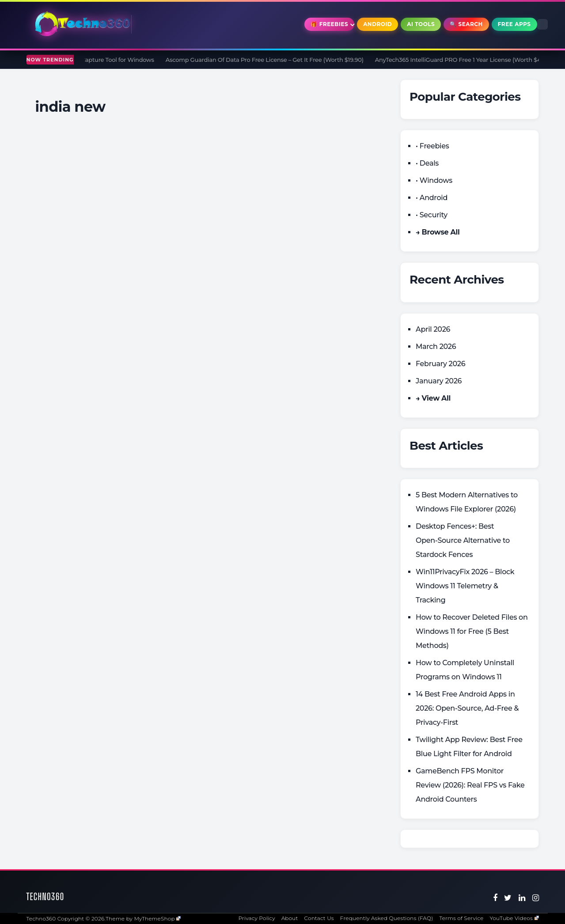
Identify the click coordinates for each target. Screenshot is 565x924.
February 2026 (440, 364)
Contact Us (319, 918)
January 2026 (439, 381)
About (290, 918)
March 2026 (436, 346)
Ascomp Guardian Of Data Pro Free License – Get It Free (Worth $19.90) (273, 60)
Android (377, 24)
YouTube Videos (514, 918)
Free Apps (514, 24)
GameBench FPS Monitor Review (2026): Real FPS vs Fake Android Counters (470, 785)
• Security (432, 215)
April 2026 (433, 329)
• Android (432, 198)
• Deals (427, 163)
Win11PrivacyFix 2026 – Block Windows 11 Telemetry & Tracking (465, 586)
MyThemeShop (157, 918)
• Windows (434, 180)
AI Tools (421, 24)
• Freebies (432, 146)
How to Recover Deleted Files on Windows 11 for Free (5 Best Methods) (472, 631)
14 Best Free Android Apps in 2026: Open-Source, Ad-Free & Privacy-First (467, 708)
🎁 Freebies (329, 24)
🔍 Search (466, 24)
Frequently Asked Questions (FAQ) (387, 918)
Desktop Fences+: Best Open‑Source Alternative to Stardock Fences (463, 540)
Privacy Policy (256, 918)
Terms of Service (461, 918)
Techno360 (46, 896)
